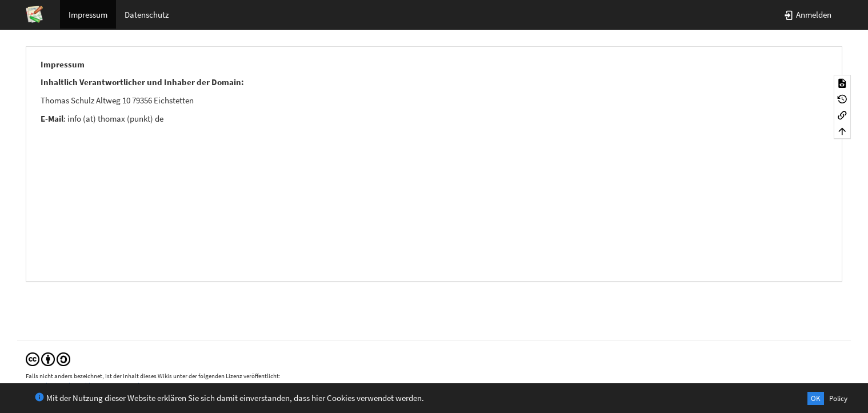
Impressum (88, 15)
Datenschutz (147, 15)
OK (816, 398)
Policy (838, 398)
